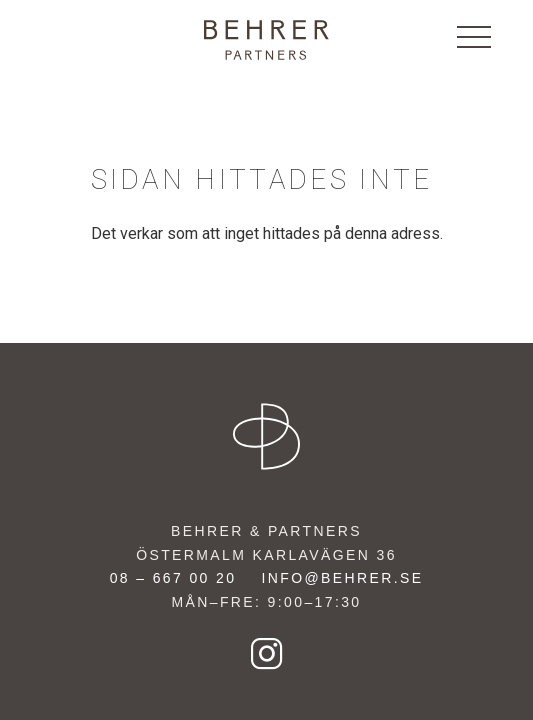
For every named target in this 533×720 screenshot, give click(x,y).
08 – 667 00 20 (173, 578)
